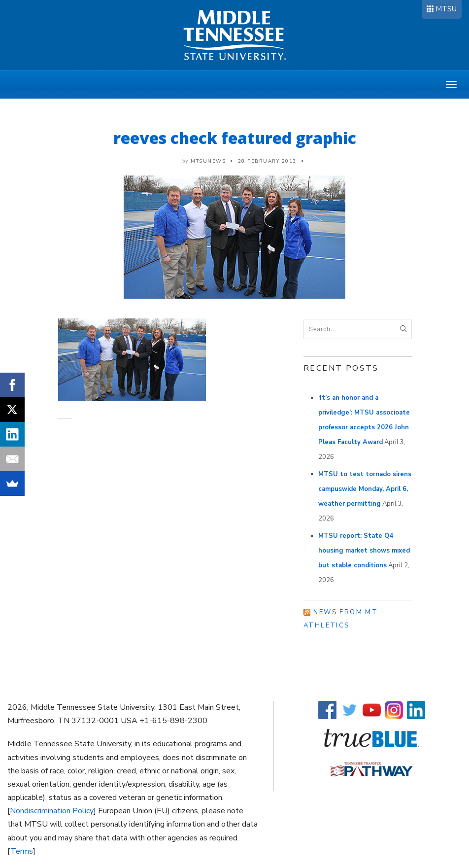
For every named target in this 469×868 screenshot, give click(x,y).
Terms (22, 851)
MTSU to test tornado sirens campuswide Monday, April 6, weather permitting (365, 489)
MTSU (446, 9)
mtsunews (208, 161)
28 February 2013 (267, 161)
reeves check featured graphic (235, 138)
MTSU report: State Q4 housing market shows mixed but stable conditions (364, 551)
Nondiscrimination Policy (52, 811)
